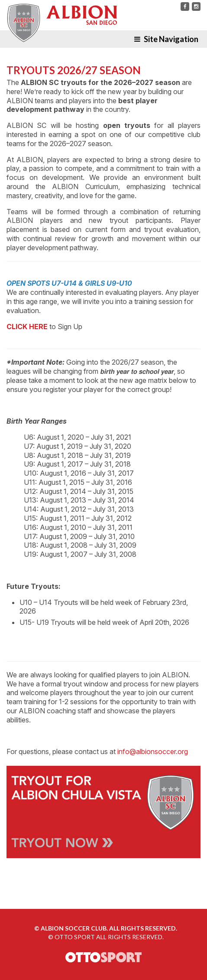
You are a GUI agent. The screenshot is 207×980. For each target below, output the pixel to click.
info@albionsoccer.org (153, 751)
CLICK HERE (27, 327)
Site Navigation (166, 39)
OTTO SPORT (75, 937)
